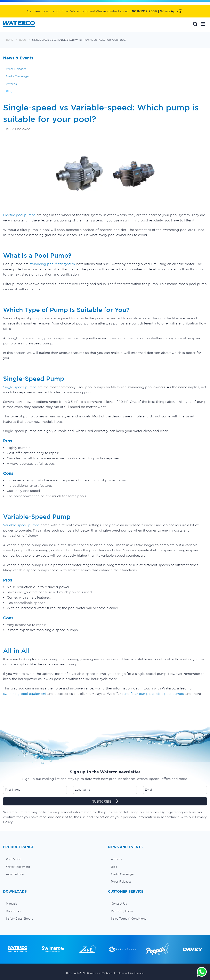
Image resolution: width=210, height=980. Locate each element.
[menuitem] (52, 859)
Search (195, 24)
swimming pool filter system (52, 264)
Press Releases (16, 69)
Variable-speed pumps (21, 525)
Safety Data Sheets (19, 919)
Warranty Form (122, 911)
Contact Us (119, 904)
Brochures (13, 911)
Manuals (12, 904)
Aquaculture (15, 874)
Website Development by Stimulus (123, 973)
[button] (203, 24)
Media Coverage (17, 76)
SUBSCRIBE (105, 802)
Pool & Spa (14, 859)
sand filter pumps (136, 694)
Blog (23, 40)
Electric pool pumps (19, 215)
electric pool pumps (168, 694)
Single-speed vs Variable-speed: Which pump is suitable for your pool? (79, 40)
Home (10, 40)
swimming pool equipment (25, 694)
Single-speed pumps (20, 387)
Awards (11, 84)
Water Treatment (18, 867)
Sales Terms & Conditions (129, 919)
